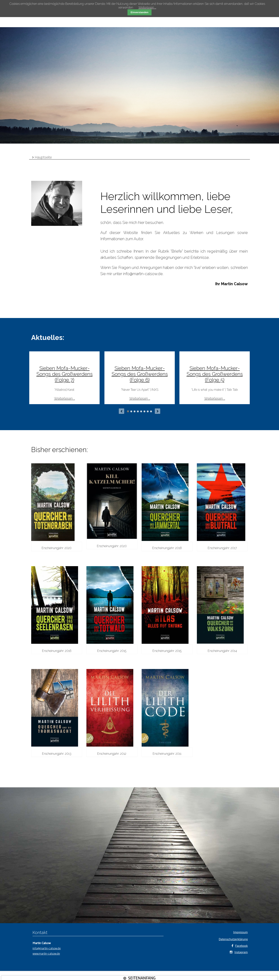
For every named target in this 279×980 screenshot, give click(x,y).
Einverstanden (139, 12)
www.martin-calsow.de (46, 954)
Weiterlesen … (65, 398)
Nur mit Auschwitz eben (141, 411)
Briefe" (177, 251)
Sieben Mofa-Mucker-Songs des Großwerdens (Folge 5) (215, 374)
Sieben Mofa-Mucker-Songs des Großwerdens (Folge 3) (131, 411)
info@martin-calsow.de (143, 274)
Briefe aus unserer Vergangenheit (144, 411)
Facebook (242, 946)
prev (121, 411)
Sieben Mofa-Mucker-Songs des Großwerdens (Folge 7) (65, 374)
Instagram (241, 952)
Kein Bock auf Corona (135, 411)
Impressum (241, 932)
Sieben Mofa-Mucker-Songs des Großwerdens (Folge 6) (140, 374)
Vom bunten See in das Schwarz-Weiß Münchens (151, 411)
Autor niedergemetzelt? (138, 411)
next (158, 411)
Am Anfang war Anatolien (148, 411)
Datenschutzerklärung (233, 939)
